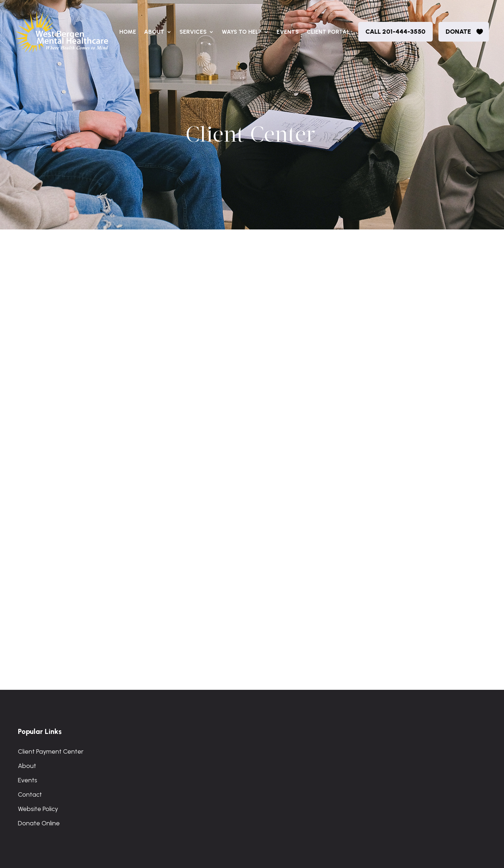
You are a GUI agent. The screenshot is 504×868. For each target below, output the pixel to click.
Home (128, 32)
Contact (30, 795)
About (154, 32)
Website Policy (38, 809)
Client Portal (328, 32)
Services (193, 32)
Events (288, 32)
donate (458, 32)
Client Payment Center (51, 751)
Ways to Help (242, 32)
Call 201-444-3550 (395, 32)
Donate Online (39, 823)
